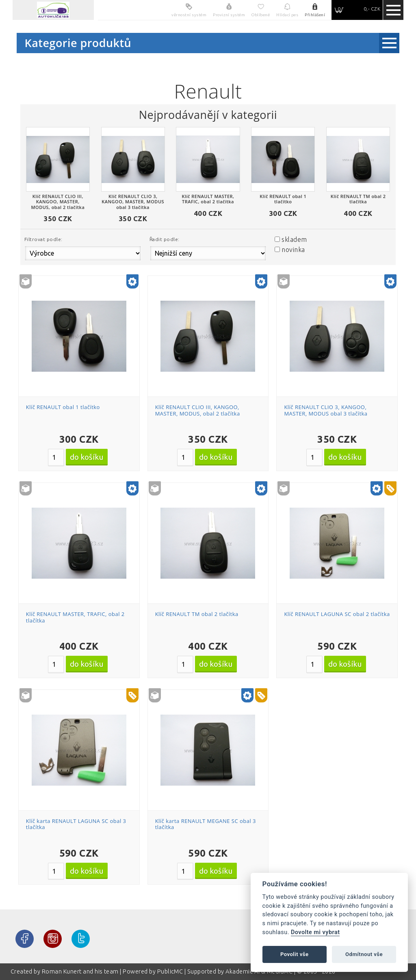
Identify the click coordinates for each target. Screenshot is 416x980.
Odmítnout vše (364, 954)
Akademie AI (243, 971)
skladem (294, 239)
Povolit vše (295, 954)
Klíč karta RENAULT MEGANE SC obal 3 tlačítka (206, 824)
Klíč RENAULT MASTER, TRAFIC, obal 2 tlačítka (75, 617)
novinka (293, 250)
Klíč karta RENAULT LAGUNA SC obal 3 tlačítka (76, 824)
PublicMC (170, 971)
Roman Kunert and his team (81, 971)
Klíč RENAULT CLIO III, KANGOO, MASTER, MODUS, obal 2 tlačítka (198, 410)
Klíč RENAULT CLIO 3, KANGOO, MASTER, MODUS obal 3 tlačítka (326, 410)
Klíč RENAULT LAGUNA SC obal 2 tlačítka (337, 614)
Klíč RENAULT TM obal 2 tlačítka (197, 614)
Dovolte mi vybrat (315, 932)
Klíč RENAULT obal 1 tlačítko (63, 407)
